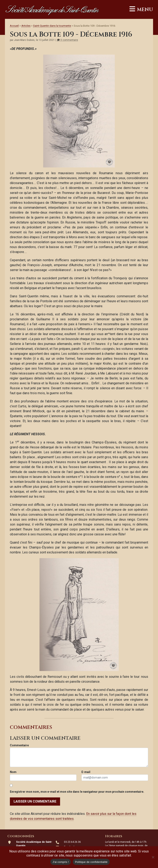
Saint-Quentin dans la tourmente (52, 26)
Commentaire (19, 745)
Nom (13, 772)
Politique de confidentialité (91, 862)
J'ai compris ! (61, 862)
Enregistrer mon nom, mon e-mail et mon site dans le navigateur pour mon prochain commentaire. (77, 792)
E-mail (86, 772)
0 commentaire (67, 40)
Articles (26, 26)
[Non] (153, 857)
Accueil (14, 26)
